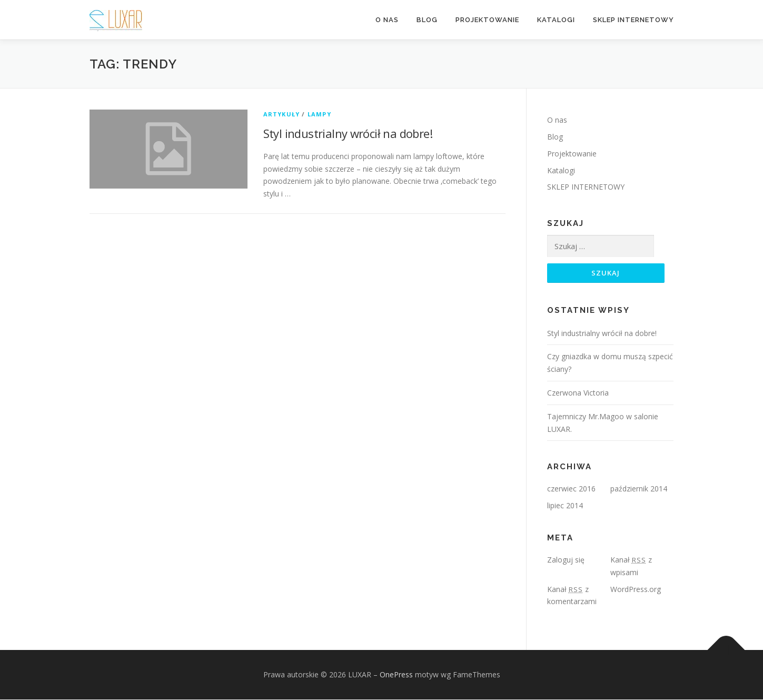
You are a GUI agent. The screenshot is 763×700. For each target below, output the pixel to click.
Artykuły (282, 114)
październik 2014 (639, 489)
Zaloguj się (566, 560)
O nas (387, 20)
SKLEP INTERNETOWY (633, 20)
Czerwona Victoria (578, 393)
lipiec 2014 (565, 506)
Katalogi (556, 20)
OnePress (396, 675)
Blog (427, 20)
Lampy (319, 114)
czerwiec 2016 (571, 489)
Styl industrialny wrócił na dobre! (348, 133)
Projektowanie (487, 20)
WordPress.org (636, 589)
